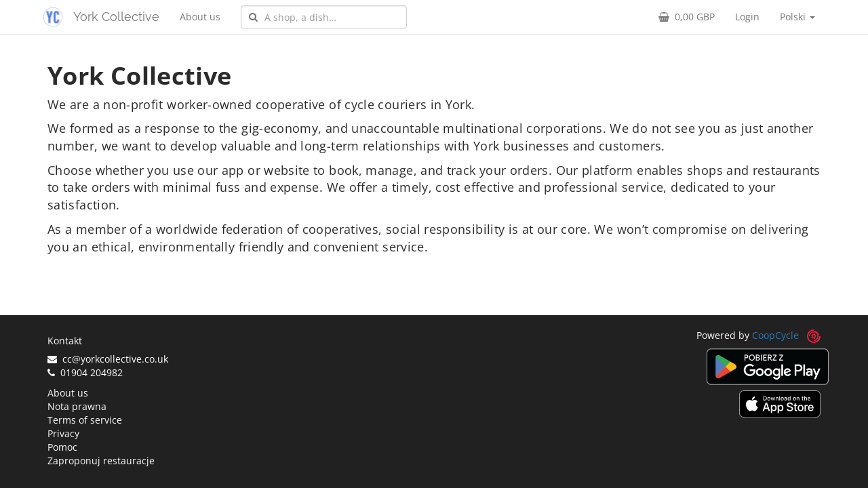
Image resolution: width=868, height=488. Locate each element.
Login (747, 17)
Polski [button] (797, 17)
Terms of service (85, 420)
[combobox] (324, 17)
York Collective (116, 17)
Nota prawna (77, 406)
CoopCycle (775, 335)
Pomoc (62, 447)
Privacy (63, 433)
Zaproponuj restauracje (101, 461)
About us (200, 17)
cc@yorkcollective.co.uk (108, 359)
